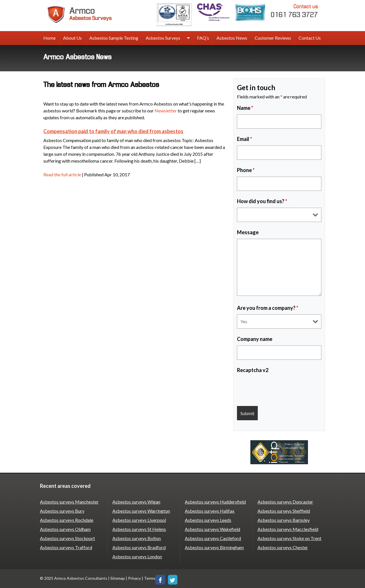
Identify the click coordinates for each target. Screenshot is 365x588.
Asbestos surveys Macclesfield (288, 529)
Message (248, 232)
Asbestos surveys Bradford (139, 547)
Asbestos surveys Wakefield (212, 529)
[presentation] (280, 388)
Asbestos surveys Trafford (66, 547)
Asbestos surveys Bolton (137, 538)
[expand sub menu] (188, 38)
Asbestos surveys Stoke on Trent (289, 538)
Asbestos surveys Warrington (141, 511)
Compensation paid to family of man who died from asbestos (113, 131)
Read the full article (62, 174)
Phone (246, 170)
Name (245, 108)
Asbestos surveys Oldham (65, 529)
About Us (72, 38)
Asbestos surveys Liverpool (139, 520)
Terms (150, 578)
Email (245, 139)
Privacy (134, 578)
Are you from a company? (268, 308)
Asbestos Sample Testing (114, 38)
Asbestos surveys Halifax (210, 511)
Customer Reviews (273, 38)
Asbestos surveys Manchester (69, 502)
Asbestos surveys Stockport (67, 538)
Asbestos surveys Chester (283, 547)
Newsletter (166, 111)
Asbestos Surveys (163, 38)
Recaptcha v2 (253, 370)
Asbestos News (232, 38)
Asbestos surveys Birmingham (214, 547)
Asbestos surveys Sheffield (284, 511)
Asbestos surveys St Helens (139, 529)
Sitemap (118, 578)
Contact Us (310, 38)
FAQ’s (203, 38)
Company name (255, 339)
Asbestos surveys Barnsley (284, 520)
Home (49, 38)
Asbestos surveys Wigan (136, 502)
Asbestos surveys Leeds (208, 520)
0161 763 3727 (295, 11)
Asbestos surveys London (137, 556)
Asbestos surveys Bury (62, 511)
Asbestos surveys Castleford (213, 538)
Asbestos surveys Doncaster (285, 502)
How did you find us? (262, 201)
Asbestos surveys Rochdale (67, 520)
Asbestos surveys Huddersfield (215, 502)
